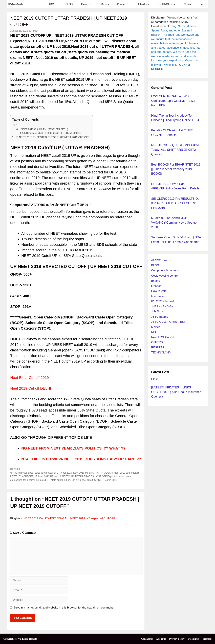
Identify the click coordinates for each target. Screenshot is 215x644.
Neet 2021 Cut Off (163, 337)
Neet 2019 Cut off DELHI (31, 388)
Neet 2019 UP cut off (50, 476)
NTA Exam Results (16, 4)
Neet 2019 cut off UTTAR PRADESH (93, 473)
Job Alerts (143, 4)
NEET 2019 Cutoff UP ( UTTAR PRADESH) (45, 129)
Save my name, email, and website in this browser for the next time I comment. (64, 608)
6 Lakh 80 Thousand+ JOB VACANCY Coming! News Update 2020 (174, 223)
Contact (188, 4)
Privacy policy (177, 639)
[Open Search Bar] (202, 4)
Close (155, 379)
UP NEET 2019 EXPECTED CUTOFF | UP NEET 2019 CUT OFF (52, 137)
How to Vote (159, 291)
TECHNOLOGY (166, 4)
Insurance (157, 296)
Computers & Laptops (165, 270)
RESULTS (158, 347)
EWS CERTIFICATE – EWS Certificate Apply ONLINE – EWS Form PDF (173, 101)
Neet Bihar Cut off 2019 (30, 378)
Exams (89, 4)
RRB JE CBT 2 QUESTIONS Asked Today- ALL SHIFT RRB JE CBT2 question (175, 150)
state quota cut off (61, 480)
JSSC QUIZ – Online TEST (168, 322)
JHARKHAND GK (162, 306)
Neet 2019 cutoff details (127, 473)
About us (161, 639)
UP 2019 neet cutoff (82, 480)
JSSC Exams (160, 317)
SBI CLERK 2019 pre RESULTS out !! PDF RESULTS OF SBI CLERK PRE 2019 (176, 203)
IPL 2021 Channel (163, 301)
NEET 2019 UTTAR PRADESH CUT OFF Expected (90, 476)
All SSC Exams (161, 260)
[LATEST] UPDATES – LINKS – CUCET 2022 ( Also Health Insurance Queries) (176, 392)
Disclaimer (194, 639)
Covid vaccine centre (164, 276)
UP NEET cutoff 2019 (106, 480)
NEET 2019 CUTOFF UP (24, 476)
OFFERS (157, 342)
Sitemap (207, 639)
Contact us (147, 639)
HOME (53, 4)
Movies (105, 4)
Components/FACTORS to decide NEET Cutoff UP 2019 (54, 133)
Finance (125, 4)
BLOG (69, 4)
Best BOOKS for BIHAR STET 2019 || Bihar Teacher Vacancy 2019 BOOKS (176, 169)
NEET (17, 469)
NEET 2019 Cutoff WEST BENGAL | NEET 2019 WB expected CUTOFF (69, 518)
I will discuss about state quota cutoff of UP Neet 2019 (43, 473)
